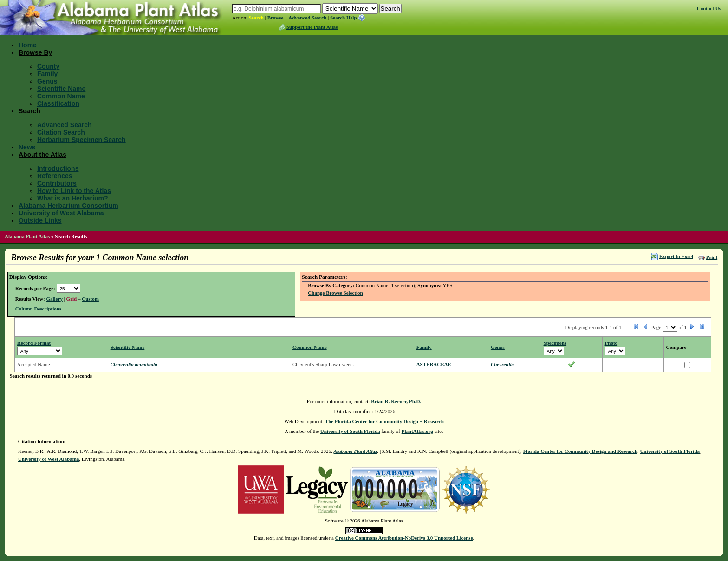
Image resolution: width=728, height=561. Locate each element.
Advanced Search (307, 18)
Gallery (54, 299)
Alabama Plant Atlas (27, 236)
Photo (611, 343)
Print (712, 257)
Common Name (61, 96)
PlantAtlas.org (417, 431)
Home (28, 45)
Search (256, 18)
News (27, 147)
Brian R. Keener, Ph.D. (396, 401)
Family (47, 74)
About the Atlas (42, 155)
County (48, 66)
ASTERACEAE (434, 364)
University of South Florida (350, 431)
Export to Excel (676, 256)
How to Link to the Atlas (74, 191)
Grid (72, 299)
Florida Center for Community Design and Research (580, 451)
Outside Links (40, 220)
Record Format (34, 343)
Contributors (57, 183)
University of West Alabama (61, 213)
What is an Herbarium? (72, 198)
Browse (276, 18)
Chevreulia (502, 364)
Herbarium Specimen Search (81, 140)
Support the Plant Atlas (312, 27)
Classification (58, 103)
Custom (90, 299)
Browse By (35, 52)
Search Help (344, 18)
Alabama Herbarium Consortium (68, 206)
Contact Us (709, 8)
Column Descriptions (38, 309)
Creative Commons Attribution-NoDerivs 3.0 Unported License (404, 538)
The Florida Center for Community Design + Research (384, 421)
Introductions (58, 168)
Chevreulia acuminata (134, 364)
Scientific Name (61, 89)
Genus (47, 81)
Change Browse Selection (335, 293)
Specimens (555, 343)
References (55, 176)
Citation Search (61, 132)
